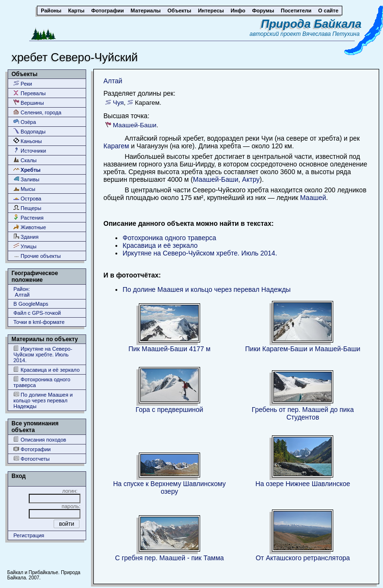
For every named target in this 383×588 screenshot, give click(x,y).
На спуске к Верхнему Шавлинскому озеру (169, 488)
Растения (28, 217)
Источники (30, 150)
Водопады (29, 131)
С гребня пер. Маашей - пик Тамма (169, 558)
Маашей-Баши (135, 125)
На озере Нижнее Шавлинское (303, 484)
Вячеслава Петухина (331, 34)
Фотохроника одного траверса (42, 382)
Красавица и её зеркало (46, 370)
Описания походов (40, 439)
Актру (251, 179)
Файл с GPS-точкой (37, 313)
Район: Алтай (22, 292)
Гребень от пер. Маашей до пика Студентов (303, 413)
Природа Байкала (311, 24)
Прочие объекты (37, 256)
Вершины (29, 103)
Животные (30, 227)
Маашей (313, 198)
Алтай (113, 81)
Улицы (25, 246)
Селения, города (37, 112)
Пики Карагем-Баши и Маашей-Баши (303, 349)
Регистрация (29, 535)
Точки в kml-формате (39, 322)
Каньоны (28, 141)
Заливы (26, 179)
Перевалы (29, 93)
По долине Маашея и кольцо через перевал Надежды (43, 400)
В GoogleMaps (31, 304)
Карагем (116, 146)
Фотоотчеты (32, 459)
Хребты (27, 170)
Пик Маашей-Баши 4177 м (169, 349)
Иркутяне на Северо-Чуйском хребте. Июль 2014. (43, 354)
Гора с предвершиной (169, 410)
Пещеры (27, 208)
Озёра (25, 122)
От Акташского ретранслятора (303, 558)
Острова (27, 198)
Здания (26, 237)
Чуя (118, 103)
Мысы (24, 189)
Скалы (25, 160)
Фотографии (32, 449)
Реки (23, 83)
